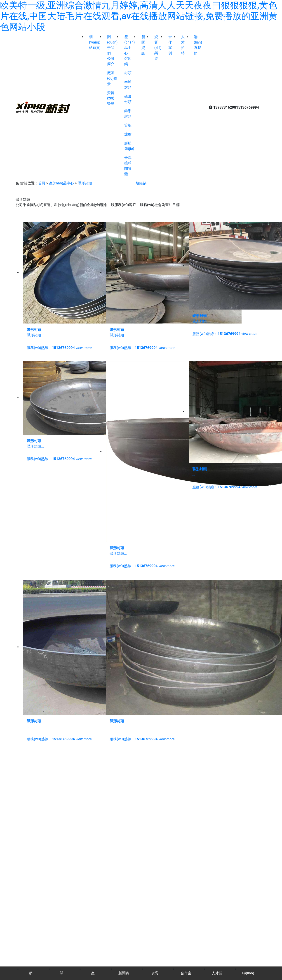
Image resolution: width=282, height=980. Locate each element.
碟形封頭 (85, 183)
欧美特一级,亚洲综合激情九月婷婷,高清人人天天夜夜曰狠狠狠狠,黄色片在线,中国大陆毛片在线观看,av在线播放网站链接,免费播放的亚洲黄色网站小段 (139, 16)
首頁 (42, 183)
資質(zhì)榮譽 (111, 98)
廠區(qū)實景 (112, 78)
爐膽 (128, 134)
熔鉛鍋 (141, 183)
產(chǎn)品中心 (61, 183)
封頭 (128, 73)
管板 (128, 125)
